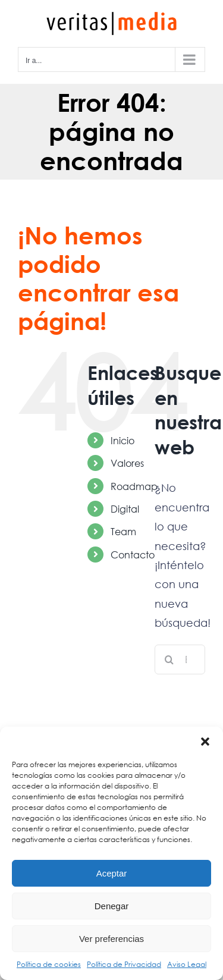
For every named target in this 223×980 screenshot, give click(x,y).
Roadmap (134, 486)
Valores (127, 463)
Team (123, 531)
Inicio (123, 440)
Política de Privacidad (124, 964)
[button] (205, 742)
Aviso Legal (187, 964)
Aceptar (112, 873)
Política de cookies (49, 964)
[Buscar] (169, 659)
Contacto (133, 555)
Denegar (112, 906)
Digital (125, 509)
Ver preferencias (111, 939)
